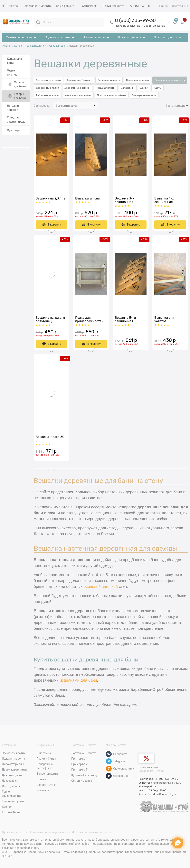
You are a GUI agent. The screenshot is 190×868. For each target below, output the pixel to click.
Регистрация (179, 6)
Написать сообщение (128, 26)
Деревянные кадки (137, 80)
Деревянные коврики (77, 88)
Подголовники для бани (112, 95)
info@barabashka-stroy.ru (166, 783)
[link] (10, 6)
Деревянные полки (47, 88)
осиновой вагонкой (101, 586)
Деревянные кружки (48, 80)
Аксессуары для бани (78, 95)
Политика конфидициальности (49, 832)
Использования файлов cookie (92, 832)
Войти (163, 6)
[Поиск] (38, 22)
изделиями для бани (78, 680)
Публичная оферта (14, 832)
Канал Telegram (169, 794)
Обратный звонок (154, 26)
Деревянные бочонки (79, 80)
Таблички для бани (48, 95)
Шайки (144, 88)
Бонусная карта (148, 767)
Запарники (128, 88)
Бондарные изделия (144, 95)
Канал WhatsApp (149, 794)
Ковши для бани (106, 88)
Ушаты (157, 88)
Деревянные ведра (109, 80)
